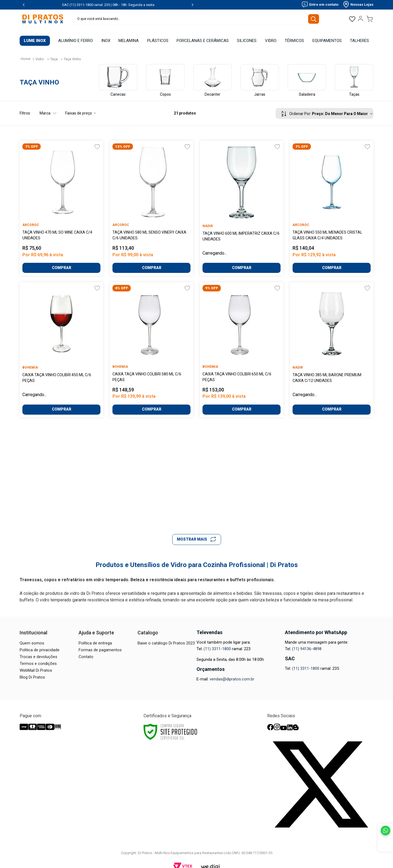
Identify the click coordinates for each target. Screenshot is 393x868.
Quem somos (32, 638)
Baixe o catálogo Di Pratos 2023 (166, 638)
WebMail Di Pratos (36, 665)
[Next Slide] (192, 5)
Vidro (40, 54)
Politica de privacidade (40, 644)
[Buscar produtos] (316, 19)
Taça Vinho (72, 54)
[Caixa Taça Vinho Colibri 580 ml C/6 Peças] (151, 344)
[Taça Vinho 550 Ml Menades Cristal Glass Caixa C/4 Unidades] (332, 203)
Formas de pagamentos (100, 644)
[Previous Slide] (24, 5)
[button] (44, 108)
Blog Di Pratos (32, 672)
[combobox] (196, 19)
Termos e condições (38, 658)
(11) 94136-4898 (307, 643)
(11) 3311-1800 (217, 643)
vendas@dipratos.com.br (232, 674)
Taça (54, 54)
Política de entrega (95, 638)
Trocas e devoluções (38, 651)
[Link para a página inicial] (26, 54)
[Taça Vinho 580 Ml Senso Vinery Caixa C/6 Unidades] (151, 203)
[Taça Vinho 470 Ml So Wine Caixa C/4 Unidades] (61, 203)
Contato (86, 651)
